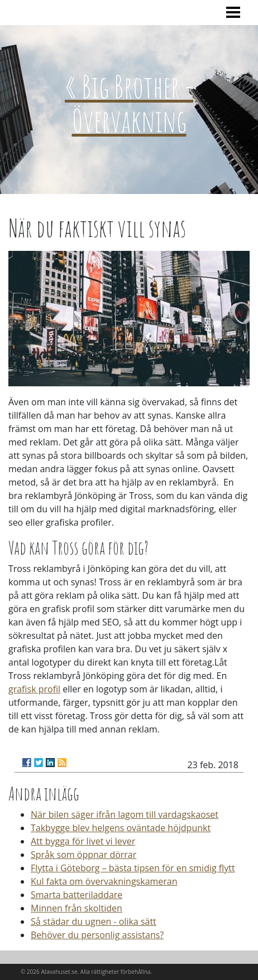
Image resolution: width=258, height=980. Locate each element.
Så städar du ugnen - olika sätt (94, 921)
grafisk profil (34, 689)
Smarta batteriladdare (77, 895)
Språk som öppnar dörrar (83, 855)
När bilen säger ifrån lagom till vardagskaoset (125, 814)
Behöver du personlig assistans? (97, 935)
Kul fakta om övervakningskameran (104, 881)
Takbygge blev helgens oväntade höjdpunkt (121, 828)
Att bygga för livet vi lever (83, 841)
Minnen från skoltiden (77, 908)
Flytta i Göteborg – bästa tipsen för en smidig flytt (133, 868)
